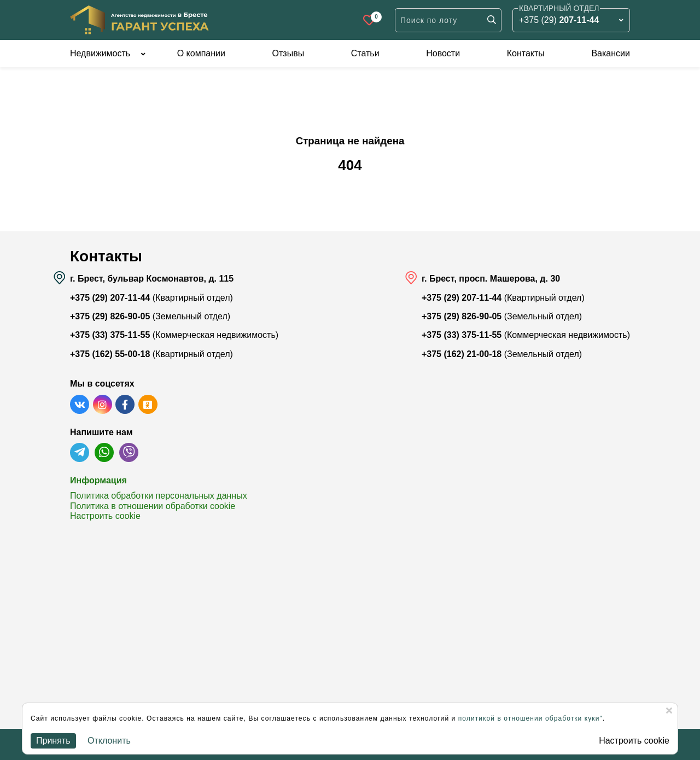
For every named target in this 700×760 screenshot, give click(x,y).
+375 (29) (559, 20)
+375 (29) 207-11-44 (110, 298)
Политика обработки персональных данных (159, 496)
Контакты (526, 53)
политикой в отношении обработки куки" (530, 718)
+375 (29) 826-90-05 (110, 316)
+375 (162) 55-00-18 (110, 354)
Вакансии (611, 53)
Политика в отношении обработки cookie (153, 506)
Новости (443, 53)
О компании (201, 53)
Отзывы (288, 53)
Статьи (365, 53)
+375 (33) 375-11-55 (110, 335)
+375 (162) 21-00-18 (462, 354)
